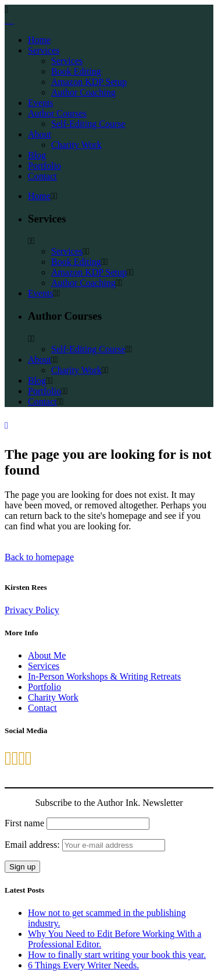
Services (44, 666)
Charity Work (53, 697)
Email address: (85, 845)
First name (24, 823)
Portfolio (44, 687)
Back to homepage (39, 557)
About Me (47, 655)
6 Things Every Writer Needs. (83, 965)
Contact (42, 708)
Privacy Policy (32, 610)
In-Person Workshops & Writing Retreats (104, 676)
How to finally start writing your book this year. (117, 955)
